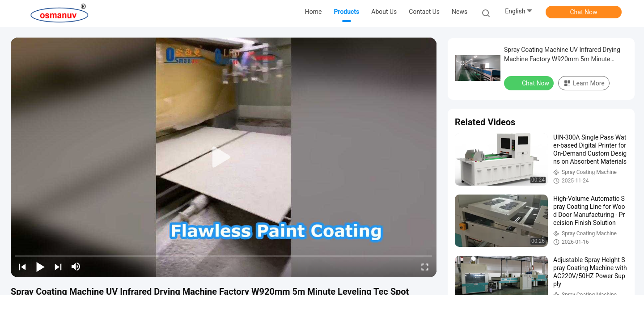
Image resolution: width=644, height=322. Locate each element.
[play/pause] (40, 267)
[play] (224, 157)
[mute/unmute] (76, 267)
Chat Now (584, 12)
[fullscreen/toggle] (425, 267)
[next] (58, 267)
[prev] (22, 267)
